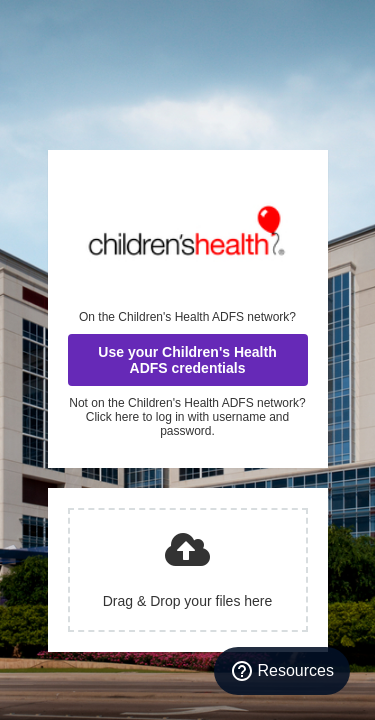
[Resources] (282, 671)
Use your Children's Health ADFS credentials (187, 360)
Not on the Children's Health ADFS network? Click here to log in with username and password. (187, 417)
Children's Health (188, 230)
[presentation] (188, 570)
